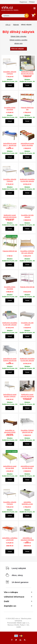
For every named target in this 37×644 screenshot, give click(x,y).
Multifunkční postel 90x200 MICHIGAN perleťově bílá (27, 74)
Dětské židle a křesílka (18, 36)
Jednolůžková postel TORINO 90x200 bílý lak (10, 361)
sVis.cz (10, 8)
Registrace (23, 2)
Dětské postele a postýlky (18, 40)
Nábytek (16, 25)
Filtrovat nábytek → (18, 49)
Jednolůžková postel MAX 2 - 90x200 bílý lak (10, 145)
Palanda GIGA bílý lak (27, 287)
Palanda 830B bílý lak (10, 251)
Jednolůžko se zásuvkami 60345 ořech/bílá (10, 432)
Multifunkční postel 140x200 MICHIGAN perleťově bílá (27, 396)
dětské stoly (18, 43)
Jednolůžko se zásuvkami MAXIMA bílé (27, 540)
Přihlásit (32, 2)
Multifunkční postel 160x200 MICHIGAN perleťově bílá (10, 217)
